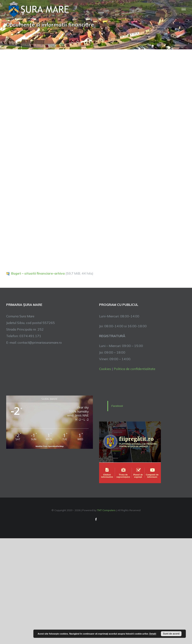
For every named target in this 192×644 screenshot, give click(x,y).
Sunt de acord (171, 634)
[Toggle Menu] (184, 9)
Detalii (153, 634)
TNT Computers (106, 510)
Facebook (117, 406)
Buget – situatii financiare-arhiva (38, 273)
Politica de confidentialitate (135, 369)
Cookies (105, 369)
